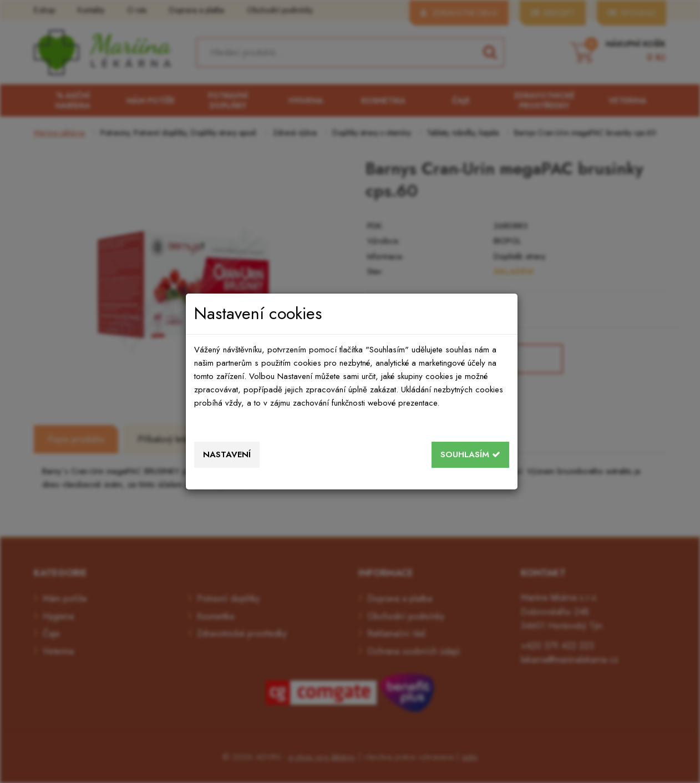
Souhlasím (470, 454)
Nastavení (227, 454)
